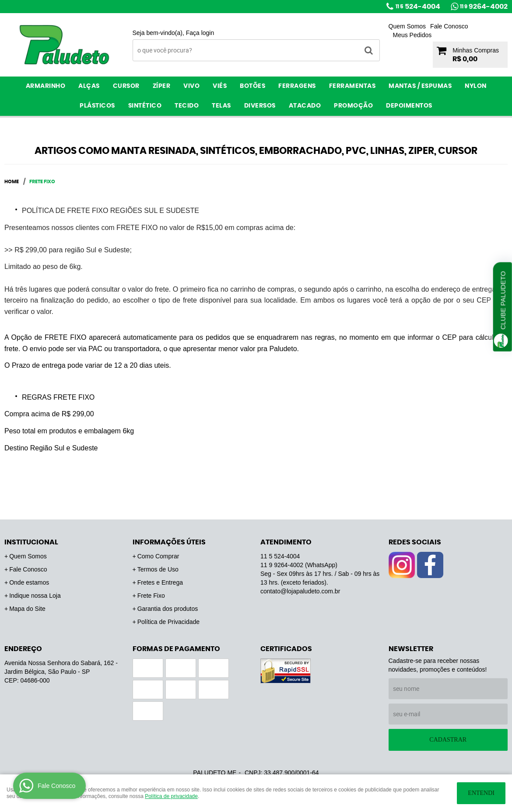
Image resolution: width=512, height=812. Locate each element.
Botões (252, 86)
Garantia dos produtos (168, 609)
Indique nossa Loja (35, 596)
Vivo (191, 86)
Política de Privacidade (168, 622)
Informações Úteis (169, 542)
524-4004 (418, 7)
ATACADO (305, 106)
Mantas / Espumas (420, 86)
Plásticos (97, 106)
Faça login (200, 33)
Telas (221, 106)
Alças (89, 86)
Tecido (187, 106)
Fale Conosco (449, 26)
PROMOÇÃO (353, 106)
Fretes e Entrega (160, 582)
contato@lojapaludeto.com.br (300, 591)
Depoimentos (409, 106)
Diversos (260, 106)
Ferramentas (352, 86)
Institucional (31, 542)
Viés (220, 86)
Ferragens (297, 86)
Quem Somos (407, 26)
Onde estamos (29, 582)
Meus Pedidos (412, 35)
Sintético (145, 106)
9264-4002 (484, 7)
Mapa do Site (27, 609)
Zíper (162, 86)
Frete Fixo (151, 596)
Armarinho (46, 86)
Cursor (126, 86)
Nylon (476, 86)
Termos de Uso (158, 569)
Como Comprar (158, 556)
